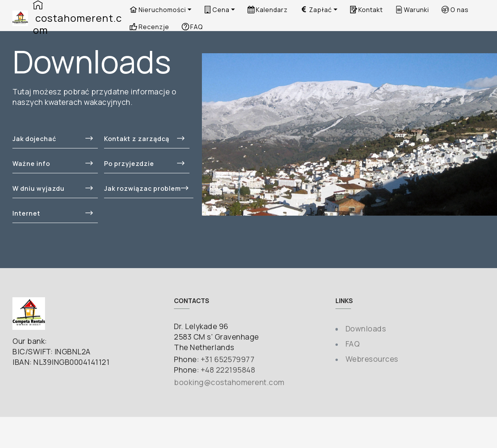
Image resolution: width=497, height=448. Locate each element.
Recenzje (149, 27)
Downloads (366, 329)
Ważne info (53, 164)
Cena (217, 10)
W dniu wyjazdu (53, 188)
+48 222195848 (228, 370)
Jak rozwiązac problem (146, 188)
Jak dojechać (53, 139)
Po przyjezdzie (144, 164)
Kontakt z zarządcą (144, 139)
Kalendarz (268, 10)
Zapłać (316, 10)
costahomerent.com (77, 18)
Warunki (412, 10)
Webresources (372, 359)
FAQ (353, 344)
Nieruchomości (158, 10)
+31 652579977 (228, 359)
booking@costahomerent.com (229, 382)
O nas (455, 10)
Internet (53, 213)
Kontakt (366, 10)
